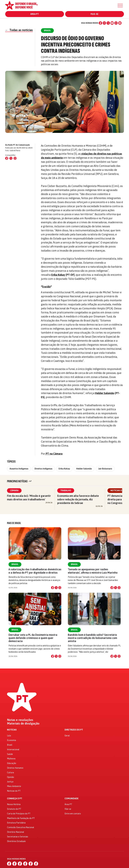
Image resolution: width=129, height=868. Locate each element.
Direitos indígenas (43, 469)
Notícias (12, 730)
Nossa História (14, 804)
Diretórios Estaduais (16, 841)
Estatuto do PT (14, 809)
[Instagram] (104, 23)
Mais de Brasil (14, 523)
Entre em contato (73, 814)
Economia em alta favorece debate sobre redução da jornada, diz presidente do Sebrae (78, 499)
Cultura (10, 773)
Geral (67, 736)
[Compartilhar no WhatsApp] (15, 158)
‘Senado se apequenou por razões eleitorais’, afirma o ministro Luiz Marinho (93, 571)
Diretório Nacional (16, 832)
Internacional (13, 749)
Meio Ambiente (14, 786)
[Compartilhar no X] (56, 588)
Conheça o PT (15, 799)
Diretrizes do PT (74, 730)
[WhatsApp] (116, 23)
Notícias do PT (14, 791)
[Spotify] (120, 23)
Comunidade (72, 799)
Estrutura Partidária (16, 823)
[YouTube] (112, 23)
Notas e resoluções (20, 720)
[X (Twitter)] (108, 23)
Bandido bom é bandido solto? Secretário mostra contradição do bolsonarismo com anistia (92, 638)
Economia (12, 740)
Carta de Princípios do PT (19, 814)
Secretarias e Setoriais (18, 837)
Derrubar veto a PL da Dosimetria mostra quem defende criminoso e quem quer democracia (33, 638)
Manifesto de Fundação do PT (21, 818)
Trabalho (66, 490)
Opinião (11, 777)
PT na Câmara (54, 454)
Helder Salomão (105, 393)
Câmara (14, 490)
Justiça (10, 782)
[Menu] (120, 6)
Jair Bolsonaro (105, 469)
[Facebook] (100, 23)
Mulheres (11, 759)
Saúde (10, 754)
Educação (12, 763)
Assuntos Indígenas (19, 469)
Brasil (15, 564)
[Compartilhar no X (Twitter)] (11, 158)
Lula (9, 736)
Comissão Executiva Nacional (21, 827)
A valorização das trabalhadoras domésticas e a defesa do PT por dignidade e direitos (35, 571)
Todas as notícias (19, 30)
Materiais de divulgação (23, 723)
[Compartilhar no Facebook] (7, 158)
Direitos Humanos (15, 768)
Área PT (35, 14)
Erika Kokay (58, 275)
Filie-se (94, 14)
